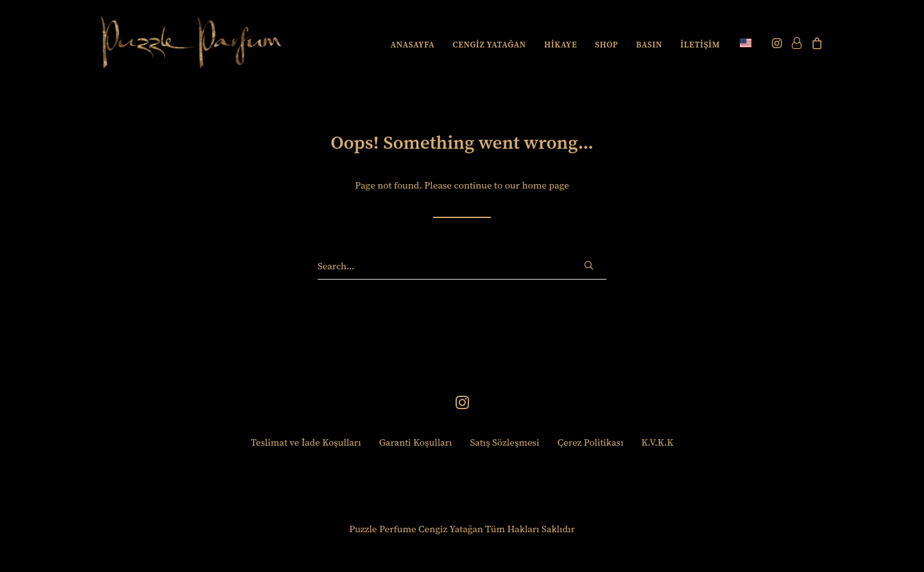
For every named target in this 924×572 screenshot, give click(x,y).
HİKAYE (560, 45)
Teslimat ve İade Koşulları (306, 442)
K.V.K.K (658, 442)
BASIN (649, 45)
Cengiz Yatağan (451, 529)
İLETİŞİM (700, 45)
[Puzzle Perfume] (191, 43)
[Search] (462, 266)
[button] (778, 43)
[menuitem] (413, 44)
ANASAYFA (413, 45)
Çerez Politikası (591, 442)
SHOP (606, 45)
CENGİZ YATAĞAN (489, 45)
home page (545, 185)
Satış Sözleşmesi (504, 442)
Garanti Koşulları (416, 442)
